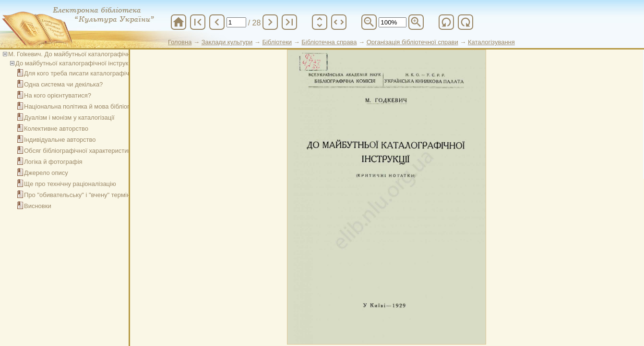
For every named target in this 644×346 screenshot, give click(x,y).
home (179, 22)
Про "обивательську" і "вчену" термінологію (86, 195)
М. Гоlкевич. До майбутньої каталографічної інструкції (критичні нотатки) (113, 54)
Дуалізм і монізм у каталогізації (69, 117)
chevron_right (270, 22)
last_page (289, 22)
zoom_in (416, 22)
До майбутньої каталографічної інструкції (75, 63)
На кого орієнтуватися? (58, 95)
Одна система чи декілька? (63, 84)
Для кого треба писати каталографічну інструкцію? (97, 73)
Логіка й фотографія (53, 162)
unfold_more (320, 22)
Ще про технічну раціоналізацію (70, 184)
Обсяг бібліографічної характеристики (79, 151)
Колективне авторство (56, 129)
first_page (198, 22)
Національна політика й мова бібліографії (84, 106)
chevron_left (217, 22)
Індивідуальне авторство (60, 140)
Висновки (38, 206)
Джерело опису (46, 173)
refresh (446, 22)
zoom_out (369, 22)
